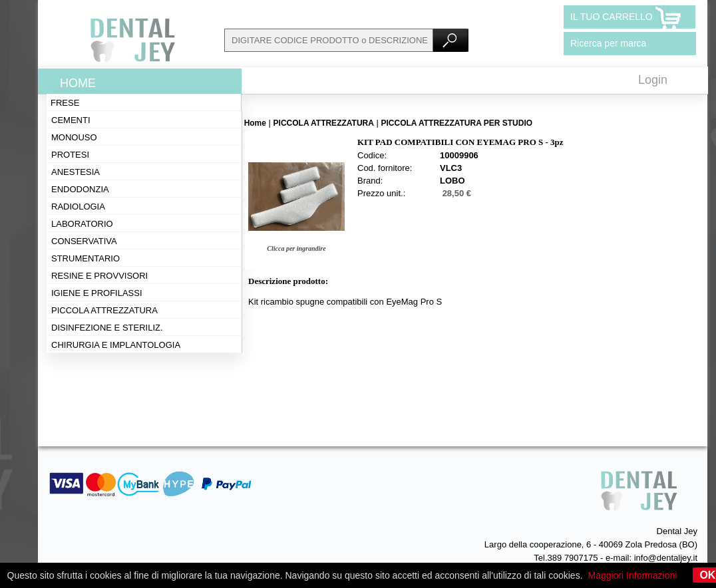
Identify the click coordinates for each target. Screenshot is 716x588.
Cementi (71, 120)
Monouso (74, 137)
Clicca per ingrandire (296, 248)
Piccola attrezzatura (104, 310)
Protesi (70, 155)
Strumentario (86, 258)
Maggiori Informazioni (633, 575)
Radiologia (78, 207)
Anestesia (76, 172)
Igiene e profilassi (97, 293)
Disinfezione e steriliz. (107, 328)
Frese (65, 103)
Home (78, 83)
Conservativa (84, 241)
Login (653, 80)
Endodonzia (80, 189)
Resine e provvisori (99, 276)
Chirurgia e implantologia (116, 345)
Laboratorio (82, 224)
